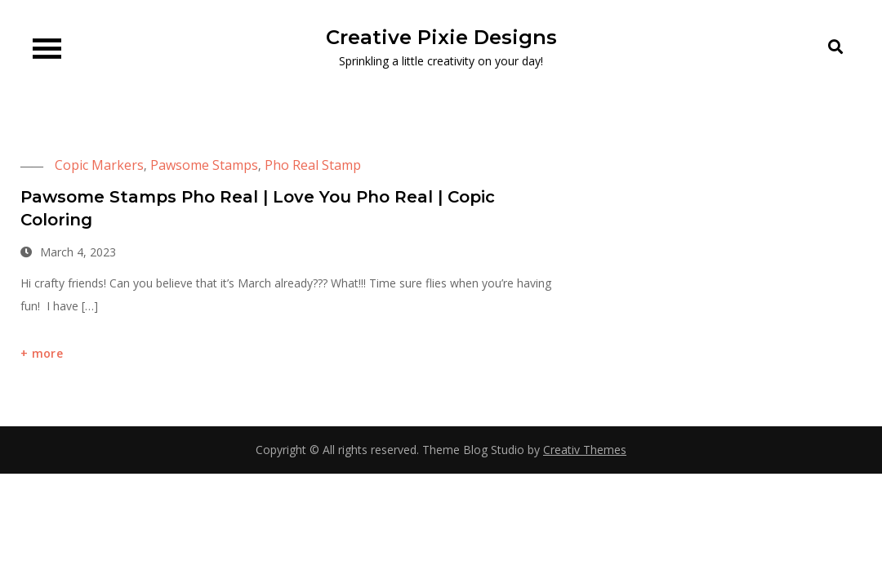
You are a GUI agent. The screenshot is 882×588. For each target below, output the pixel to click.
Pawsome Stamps (204, 165)
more (47, 353)
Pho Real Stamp (313, 165)
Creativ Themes (585, 450)
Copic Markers (99, 165)
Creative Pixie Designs (441, 37)
